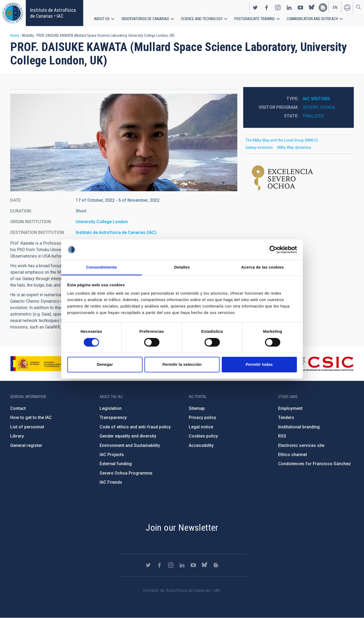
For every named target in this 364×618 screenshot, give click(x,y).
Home (15, 35)
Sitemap (197, 408)
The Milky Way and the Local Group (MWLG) (282, 140)
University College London (102, 222)
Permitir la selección (182, 365)
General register (26, 445)
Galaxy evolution (259, 147)
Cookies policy (203, 436)
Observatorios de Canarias (145, 19)
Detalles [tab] (182, 267)
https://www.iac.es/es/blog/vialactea (323, 8)
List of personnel (27, 427)
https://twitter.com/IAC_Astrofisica (255, 8)
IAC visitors (316, 99)
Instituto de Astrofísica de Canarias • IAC (53, 13)
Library (17, 436)
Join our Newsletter (182, 527)
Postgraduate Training (255, 19)
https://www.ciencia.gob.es (40, 364)
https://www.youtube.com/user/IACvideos (300, 8)
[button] (124, 142)
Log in (347, 8)
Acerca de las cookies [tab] (263, 267)
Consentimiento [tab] (102, 267)
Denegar (105, 365)
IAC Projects (112, 455)
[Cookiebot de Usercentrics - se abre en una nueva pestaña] (273, 250)
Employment (290, 408)
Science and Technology (202, 19)
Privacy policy (202, 418)
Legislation (111, 408)
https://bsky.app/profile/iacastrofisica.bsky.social (312, 8)
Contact (18, 408)
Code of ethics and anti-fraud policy (135, 427)
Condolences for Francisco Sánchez (314, 464)
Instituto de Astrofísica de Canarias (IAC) (116, 232)
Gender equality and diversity (128, 436)
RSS (282, 436)
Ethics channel (292, 455)
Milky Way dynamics (294, 147)
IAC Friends (111, 482)
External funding (116, 464)
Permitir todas (259, 365)
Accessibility (201, 445)
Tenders (286, 418)
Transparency (113, 418)
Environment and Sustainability (130, 445)
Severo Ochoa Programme (126, 473)
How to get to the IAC (31, 418)
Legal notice (201, 427)
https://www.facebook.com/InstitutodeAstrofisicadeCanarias (267, 8)
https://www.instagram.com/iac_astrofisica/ (278, 8)
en (335, 8)
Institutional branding (299, 427)
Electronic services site (301, 445)
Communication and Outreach (312, 19)
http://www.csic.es (324, 364)
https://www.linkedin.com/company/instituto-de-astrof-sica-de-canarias (289, 8)
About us (102, 19)
